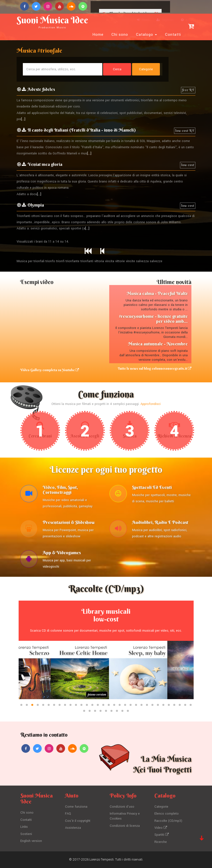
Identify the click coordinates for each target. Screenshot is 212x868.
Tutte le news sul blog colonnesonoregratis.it (155, 368)
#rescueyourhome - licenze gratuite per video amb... (153, 319)
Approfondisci (151, 404)
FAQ (68, 814)
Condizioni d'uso (122, 807)
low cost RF (185, 131)
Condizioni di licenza (125, 826)
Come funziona (76, 807)
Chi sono (120, 35)
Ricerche (161, 842)
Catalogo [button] (146, 35)
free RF (188, 90)
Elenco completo (167, 814)
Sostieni (26, 834)
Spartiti (162, 835)
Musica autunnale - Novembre (158, 344)
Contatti (173, 35)
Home (98, 35)
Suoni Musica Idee (52, 22)
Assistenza (73, 828)
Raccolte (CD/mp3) (168, 821)
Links (24, 827)
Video (161, 828)
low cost (188, 165)
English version (31, 841)
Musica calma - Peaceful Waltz (157, 293)
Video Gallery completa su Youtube (50, 370)
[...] (23, 119)
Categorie (161, 807)
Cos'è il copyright (78, 821)
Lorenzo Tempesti (102, 860)
